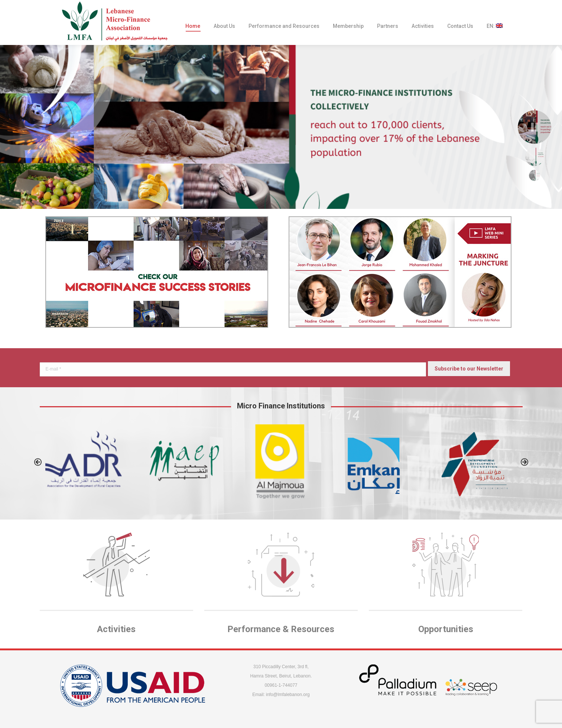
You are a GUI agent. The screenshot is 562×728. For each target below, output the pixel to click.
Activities (116, 629)
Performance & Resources (281, 629)
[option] (88, 460)
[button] (38, 462)
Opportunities (446, 629)
